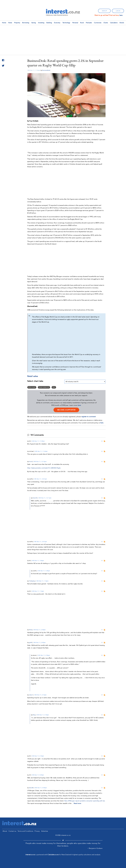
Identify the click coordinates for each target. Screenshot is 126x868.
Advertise (45, 831)
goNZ (31, 642)
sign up (104, 11)
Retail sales (32, 387)
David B (35, 498)
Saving (34, 23)
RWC (54, 387)
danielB (31, 788)
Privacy (37, 831)
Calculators (114, 23)
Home (4, 23)
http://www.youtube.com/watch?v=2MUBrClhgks (44, 468)
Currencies (98, 23)
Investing (41, 23)
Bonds (122, 23)
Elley (34, 715)
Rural (82, 23)
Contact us (12, 831)
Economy (57, 23)
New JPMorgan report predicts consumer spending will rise (85, 801)
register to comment (88, 417)
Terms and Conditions (25, 831)
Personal (75, 23)
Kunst (31, 462)
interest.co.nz (30, 855)
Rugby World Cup (44, 387)
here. (121, 15)
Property (17, 23)
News (10, 23)
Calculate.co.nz (53, 855)
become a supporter (66, 410)
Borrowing (26, 23)
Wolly (31, 630)
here (79, 405)
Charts (106, 23)
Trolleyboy (32, 581)
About (5, 831)
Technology (66, 23)
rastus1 (31, 695)
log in (118, 11)
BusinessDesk (46, 70)
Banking (49, 23)
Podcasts (89, 23)
